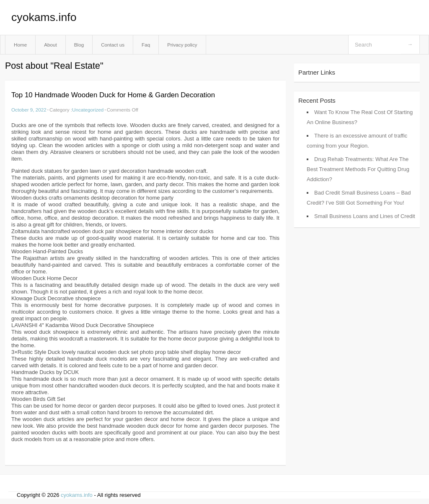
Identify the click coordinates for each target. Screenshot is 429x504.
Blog (79, 45)
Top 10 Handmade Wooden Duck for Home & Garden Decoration (113, 95)
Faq (146, 45)
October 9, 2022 (29, 110)
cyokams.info (44, 17)
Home (20, 45)
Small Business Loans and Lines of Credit (365, 216)
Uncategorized (88, 110)
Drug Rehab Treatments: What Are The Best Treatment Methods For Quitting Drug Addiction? (358, 169)
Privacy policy (182, 45)
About (50, 45)
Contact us (113, 45)
